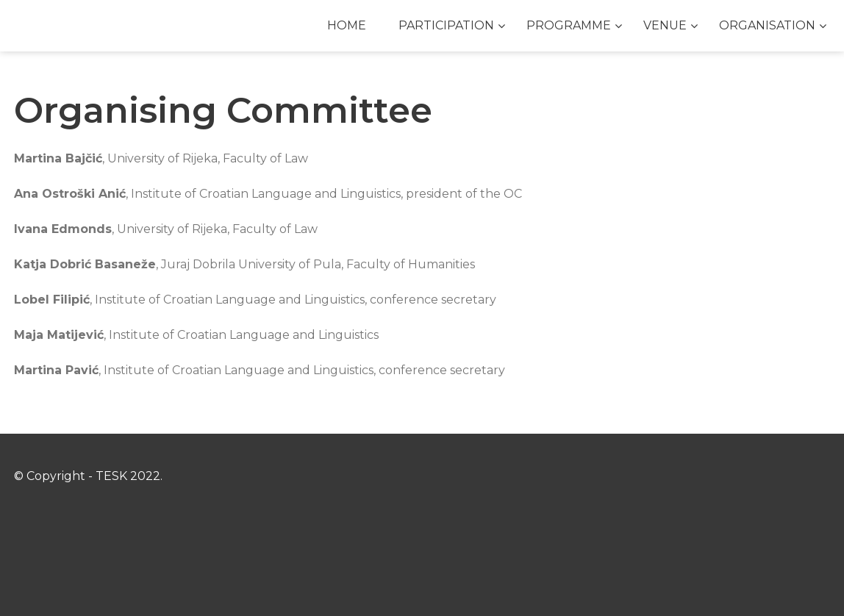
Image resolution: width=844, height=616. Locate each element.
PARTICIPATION (446, 25)
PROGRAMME (569, 25)
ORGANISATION (767, 25)
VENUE (665, 25)
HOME (347, 25)
